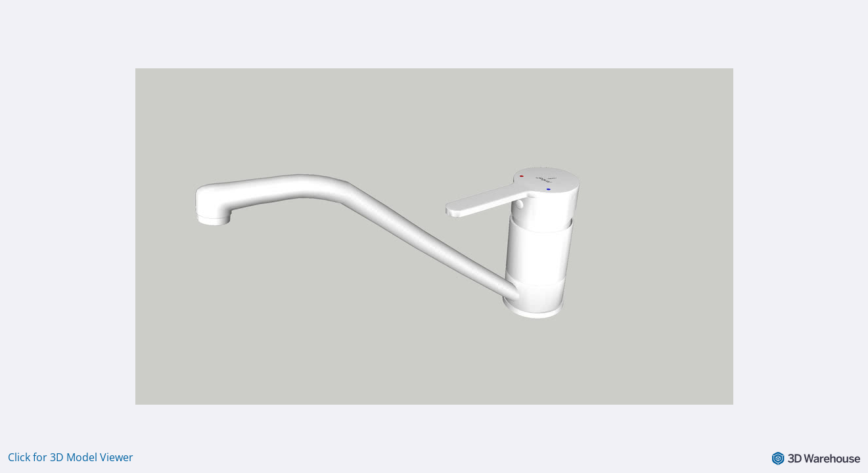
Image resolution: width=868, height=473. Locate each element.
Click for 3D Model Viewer (71, 457)
